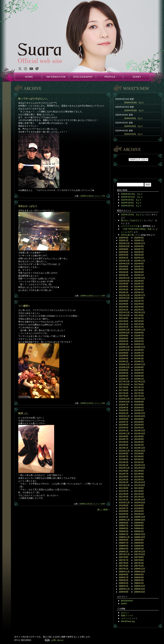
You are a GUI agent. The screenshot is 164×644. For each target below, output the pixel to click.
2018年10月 (124, 367)
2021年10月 (124, 315)
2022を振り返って (129, 235)
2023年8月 (124, 284)
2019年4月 (124, 359)
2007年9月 (124, 557)
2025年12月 (124, 243)
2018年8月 (124, 370)
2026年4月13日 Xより (134, 103)
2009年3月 (124, 531)
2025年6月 (124, 252)
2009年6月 (139, 526)
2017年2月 (124, 396)
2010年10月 (140, 503)
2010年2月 (139, 514)
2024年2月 (124, 275)
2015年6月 (139, 422)
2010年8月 (139, 505)
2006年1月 (124, 586)
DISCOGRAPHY (82, 77)
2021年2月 (124, 327)
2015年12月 (140, 413)
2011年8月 (139, 488)
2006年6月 (139, 577)
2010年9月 (124, 505)
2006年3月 (124, 583)
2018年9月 (139, 367)
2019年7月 (139, 353)
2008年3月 (124, 549)
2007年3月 (124, 566)
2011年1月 (124, 500)
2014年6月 (139, 439)
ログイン (125, 613)
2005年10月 (140, 589)
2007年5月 (124, 563)
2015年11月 (124, 416)
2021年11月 (140, 312)
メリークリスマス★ (130, 226)
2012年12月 (140, 465)
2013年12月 (140, 448)
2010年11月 (124, 503)
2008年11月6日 (87, 196)
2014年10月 (140, 434)
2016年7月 (124, 405)
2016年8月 (139, 402)
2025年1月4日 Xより (131, 215)
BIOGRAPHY (127, 601)
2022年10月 (124, 298)
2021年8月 (124, 318)
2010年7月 (124, 508)
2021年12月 (124, 312)
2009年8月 (139, 523)
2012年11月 (124, 468)
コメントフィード (129, 618)
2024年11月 (140, 261)
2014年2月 (139, 445)
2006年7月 (124, 577)
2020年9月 (139, 333)
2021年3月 (139, 324)
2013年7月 (124, 456)
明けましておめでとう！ (132, 220)
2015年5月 (124, 425)
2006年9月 (124, 575)
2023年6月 (124, 287)
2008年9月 (124, 540)
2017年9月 (139, 384)
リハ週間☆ (24, 306)
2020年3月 (139, 341)
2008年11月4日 (87, 403)
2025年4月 (124, 255)
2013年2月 (139, 462)
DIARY (136, 77)
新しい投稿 (104, 510)
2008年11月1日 (86, 504)
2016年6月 (139, 405)
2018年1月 (139, 379)
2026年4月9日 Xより (134, 118)
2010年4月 (139, 511)
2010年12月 (140, 500)
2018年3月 (139, 376)
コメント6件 (100, 296)
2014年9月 (124, 436)
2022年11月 (140, 295)
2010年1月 (124, 517)
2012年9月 (124, 471)
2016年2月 (139, 410)
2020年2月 (124, 344)
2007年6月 (139, 560)
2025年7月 (139, 249)
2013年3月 (124, 462)
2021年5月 (139, 321)
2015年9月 (124, 419)
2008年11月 (124, 537)
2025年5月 (139, 252)
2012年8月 (139, 471)
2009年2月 (139, 531)
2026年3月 (139, 238)
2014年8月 (139, 436)
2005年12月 (140, 586)
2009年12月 (140, 517)
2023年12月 (124, 278)
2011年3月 (124, 497)
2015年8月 (139, 419)
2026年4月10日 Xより (134, 110)
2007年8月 (139, 557)
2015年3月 (124, 428)
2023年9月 (139, 281)
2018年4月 (124, 376)
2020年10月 (124, 333)
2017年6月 (124, 390)
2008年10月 (140, 537)
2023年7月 (139, 284)
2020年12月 (124, 330)
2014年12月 (140, 431)
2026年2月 (124, 240)
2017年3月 (139, 393)
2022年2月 (124, 310)
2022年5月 (139, 304)
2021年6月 (124, 321)
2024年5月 (139, 269)
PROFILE (109, 77)
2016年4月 (139, 408)
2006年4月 (139, 580)
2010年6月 (139, 508)
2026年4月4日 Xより (134, 134)
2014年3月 (124, 445)
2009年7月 (124, 526)
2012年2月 (139, 480)
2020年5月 (139, 339)
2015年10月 (140, 416)
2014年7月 (124, 439)
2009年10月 (140, 520)
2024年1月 (139, 275)
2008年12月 (140, 534)
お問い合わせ (57, 640)
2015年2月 (139, 428)
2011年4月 (139, 494)
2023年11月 (140, 278)
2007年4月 (139, 563)
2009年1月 (124, 534)
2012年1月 (124, 482)
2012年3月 (124, 480)
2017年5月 (139, 390)
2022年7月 (139, 301)
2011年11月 (124, 485)
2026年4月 (124, 238)
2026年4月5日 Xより (134, 126)
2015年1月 (124, 431)
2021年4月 (124, 324)
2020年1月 (139, 344)
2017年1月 (139, 396)
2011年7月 (124, 491)
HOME (28, 77)
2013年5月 (124, 459)
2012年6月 (139, 474)
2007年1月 (124, 569)
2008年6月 (139, 543)
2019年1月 (139, 362)
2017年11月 (140, 382)
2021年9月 (139, 315)
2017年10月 (124, 384)
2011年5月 (124, 494)
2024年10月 (124, 264)
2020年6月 (124, 339)
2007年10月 (140, 554)
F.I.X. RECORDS (47, 640)
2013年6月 (139, 456)
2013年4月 (139, 459)
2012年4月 (139, 477)
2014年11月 (124, 434)
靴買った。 (24, 413)
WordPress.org (128, 621)
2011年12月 (140, 482)
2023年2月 (124, 292)
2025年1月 (139, 258)
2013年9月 (124, 454)
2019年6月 (124, 356)
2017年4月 (124, 393)
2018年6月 (124, 373)
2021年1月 (139, 327)
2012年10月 (140, 468)
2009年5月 (124, 528)
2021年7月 (139, 318)
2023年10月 (124, 281)
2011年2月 (139, 497)
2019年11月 (140, 347)
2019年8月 (124, 353)
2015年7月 (124, 422)
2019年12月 (124, 347)
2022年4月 (124, 307)
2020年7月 (139, 336)
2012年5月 (124, 477)
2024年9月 (139, 264)
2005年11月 (124, 589)
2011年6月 (139, 491)
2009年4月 (139, 528)
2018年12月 (124, 364)
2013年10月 (140, 451)
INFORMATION (55, 77)
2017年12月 (124, 382)
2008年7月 (124, 543)
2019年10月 (124, 350)
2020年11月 (140, 330)
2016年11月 (140, 399)
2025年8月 (124, 249)
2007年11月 (124, 554)
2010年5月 (124, 511)
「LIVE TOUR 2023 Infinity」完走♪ (137, 229)
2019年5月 (139, 356)
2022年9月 (139, 298)
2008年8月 (139, 540)
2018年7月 (139, 370)
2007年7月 (124, 560)
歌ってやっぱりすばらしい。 (34, 99)
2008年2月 (139, 549)
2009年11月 (124, 520)
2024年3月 (139, 272)
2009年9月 (124, 523)
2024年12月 (124, 261)
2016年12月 (124, 399)
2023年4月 (124, 290)
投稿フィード (127, 616)
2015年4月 (139, 425)
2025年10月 (124, 246)
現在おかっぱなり (28, 206)
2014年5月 (124, 442)
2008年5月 (124, 546)
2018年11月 (140, 364)
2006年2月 (139, 583)
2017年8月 (124, 387)
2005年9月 (124, 592)
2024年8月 (124, 267)
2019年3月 (139, 359)
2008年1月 (124, 552)
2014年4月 (139, 442)
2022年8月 (124, 301)
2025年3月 (139, 255)
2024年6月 (124, 269)
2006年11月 (124, 572)
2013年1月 (124, 465)
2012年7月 (124, 474)
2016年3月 (124, 410)
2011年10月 (140, 485)
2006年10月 (140, 572)
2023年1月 (139, 292)
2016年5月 (124, 408)
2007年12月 (140, 552)
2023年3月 (139, 290)
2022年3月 (139, 307)
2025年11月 (140, 243)
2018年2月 (124, 379)
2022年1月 (139, 310)
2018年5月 (139, 373)
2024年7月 (139, 267)
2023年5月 (139, 287)
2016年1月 (124, 413)
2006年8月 (139, 575)
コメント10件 (99, 504)
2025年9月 (139, 246)
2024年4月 (124, 272)
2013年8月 (139, 454)
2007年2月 (139, 566)
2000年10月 (140, 592)
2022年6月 (124, 304)
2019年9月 (139, 350)
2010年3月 (124, 514)
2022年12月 (124, 295)
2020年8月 (124, 336)
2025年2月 (124, 258)
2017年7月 (139, 387)
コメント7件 (100, 196)
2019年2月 (124, 362)
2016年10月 (124, 402)
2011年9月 (124, 488)
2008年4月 (139, 546)
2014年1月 (124, 448)
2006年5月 (124, 580)
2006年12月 (140, 569)
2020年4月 (124, 341)
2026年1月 (139, 240)
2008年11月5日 (87, 296)
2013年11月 (124, 451)
